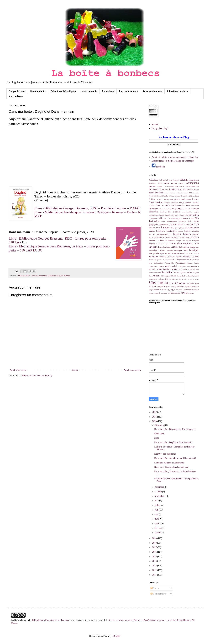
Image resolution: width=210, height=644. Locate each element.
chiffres (152, 199)
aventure (185, 190)
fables (161, 218)
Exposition (194, 215)
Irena (157, 438)
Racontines (108, 91)
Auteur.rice (175, 189)
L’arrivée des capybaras (165, 454)
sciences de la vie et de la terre (185, 279)
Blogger (117, 636)
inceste (181, 231)
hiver (158, 228)
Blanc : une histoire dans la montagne (171, 467)
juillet (158, 505)
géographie (153, 225)
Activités (162, 180)
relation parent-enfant (183, 273)
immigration (172, 231)
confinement (186, 199)
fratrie (196, 221)
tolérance (188, 290)
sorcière (160, 286)
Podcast (161, 266)
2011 (155, 575)
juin (157, 510)
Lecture (159, 244)
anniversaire (178, 186)
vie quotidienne (174, 293)
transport (195, 290)
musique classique (156, 253)
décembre (159, 425)
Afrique (176, 180)
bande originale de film (172, 193)
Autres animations (152, 91)
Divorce (162, 209)
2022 (155, 412)
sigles (197, 283)
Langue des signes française (187, 241)
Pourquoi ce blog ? (160, 128)
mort (186, 250)
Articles (155, 588)
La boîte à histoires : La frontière (169, 463)
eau (185, 209)
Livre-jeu (162, 247)
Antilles (186, 186)
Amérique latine (155, 183)
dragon (175, 209)
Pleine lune (159, 434)
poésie (168, 266)
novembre (160, 487)
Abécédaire (153, 180)
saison (174, 276)
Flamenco (182, 221)
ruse (163, 276)
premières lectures (55, 275)
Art (150, 189)
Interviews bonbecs (178, 91)
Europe (167, 215)
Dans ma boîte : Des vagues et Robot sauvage (175, 429)
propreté (184, 269)
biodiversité (158, 196)
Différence (153, 209)
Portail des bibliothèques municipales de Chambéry (175, 157)
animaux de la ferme (165, 186)
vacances (164, 293)
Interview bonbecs (182, 234)
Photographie (181, 263)
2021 (155, 417)
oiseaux (163, 257)
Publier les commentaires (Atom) (37, 376)
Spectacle (168, 286)
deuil (188, 206)
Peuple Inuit (194, 260)
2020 (155, 421)
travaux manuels (155, 293)
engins (196, 212)
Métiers (163, 250)
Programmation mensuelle (168, 269)
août (157, 501)
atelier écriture (158, 190)
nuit (197, 253)
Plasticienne (153, 266)
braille (166, 196)
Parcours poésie (174, 257)
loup (168, 247)
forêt (190, 221)
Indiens (187, 231)
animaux (152, 186)
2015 (155, 557)
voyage (184, 293)
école (189, 209)
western (191, 293)
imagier (152, 231)
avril (157, 519)
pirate (190, 263)
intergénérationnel (164, 234)
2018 (155, 543)
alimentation (194, 180)
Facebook (158, 167)
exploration (184, 215)
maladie (186, 247)
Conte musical (156, 202)
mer (197, 247)
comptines (175, 199)
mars (157, 524)
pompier (183, 266)
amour (174, 183)
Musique (194, 250)
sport (174, 286)
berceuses (185, 193)
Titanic (181, 290)
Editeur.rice (153, 212)
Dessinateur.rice (178, 206)
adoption (169, 180)
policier (175, 266)
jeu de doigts (168, 237)
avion (191, 190)
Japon (151, 237)
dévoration (195, 206)
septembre (160, 496)
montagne (178, 250)
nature (176, 253)
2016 (155, 552)
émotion (163, 212)
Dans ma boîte (38, 91)
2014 (155, 561)
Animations (192, 183)
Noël (182, 253)
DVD (181, 209)
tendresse (157, 290)
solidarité (152, 286)
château (196, 196)
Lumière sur (176, 247)
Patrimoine (153, 260)
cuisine (152, 206)
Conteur (167, 202)
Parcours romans (128, 91)
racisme (158, 273)
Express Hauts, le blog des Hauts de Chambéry (173, 161)
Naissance (169, 253)
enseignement (154, 215)
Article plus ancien (132, 370)
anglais (182, 183)
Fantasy (185, 218)
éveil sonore (175, 215)
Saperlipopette (193, 276)
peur (150, 263)
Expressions (153, 218)
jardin (156, 237)
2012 (155, 570)
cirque (158, 199)
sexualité (190, 283)
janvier (158, 533)
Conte (195, 199)
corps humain (185, 202)
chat (191, 196)
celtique (172, 196)
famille (167, 218)
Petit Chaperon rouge (180, 260)
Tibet (164, 290)
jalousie (196, 234)
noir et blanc (190, 253)
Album (184, 180)
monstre (170, 250)
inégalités (195, 231)
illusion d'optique (177, 228)
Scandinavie (153, 279)
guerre (172, 225)
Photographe (170, 263)
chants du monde (182, 196)
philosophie (159, 263)
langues (152, 244)
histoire (152, 228)
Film (191, 218)
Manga (192, 247)
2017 (155, 547)
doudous (168, 209)
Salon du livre (182, 276)
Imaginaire (161, 231)
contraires (174, 202)
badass (196, 190)
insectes (152, 234)
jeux (175, 237)
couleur (196, 202)
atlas (167, 190)
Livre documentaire (39, 275)
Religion (196, 273)
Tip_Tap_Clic (172, 290)
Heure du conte (89, 91)
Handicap (179, 225)
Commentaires (158, 594)
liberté (166, 244)
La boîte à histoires (166, 241)
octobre (158, 492)
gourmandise (163, 225)
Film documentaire (169, 221)
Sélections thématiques (63, 91)
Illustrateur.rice (192, 228)
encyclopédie (187, 212)
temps (151, 290)
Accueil (75, 370)
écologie (195, 209)
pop (188, 266)
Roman (67, 275)
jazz (160, 237)
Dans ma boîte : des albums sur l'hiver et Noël (175, 458)
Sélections (156, 283)
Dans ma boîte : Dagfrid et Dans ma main (173, 442)
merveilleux (153, 250)
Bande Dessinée (156, 193)
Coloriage (165, 199)
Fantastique (176, 218)
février (158, 528)
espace (162, 215)
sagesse (168, 276)
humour (165, 228)
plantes (196, 263)
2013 (155, 566)
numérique (153, 257)
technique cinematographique (188, 286)
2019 (155, 538)
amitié (166, 183)
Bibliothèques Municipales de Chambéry (51, 620)
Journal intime (184, 237)
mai (157, 514)
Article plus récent (18, 370)
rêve (150, 276)
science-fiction (165, 279)
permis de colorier (164, 260)
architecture (194, 186)
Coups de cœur (17, 91)
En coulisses (16, 96)
